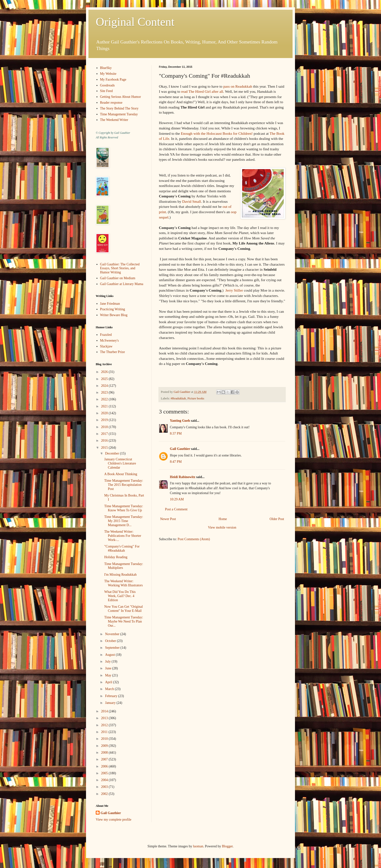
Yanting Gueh (180, 421)
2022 (105, 399)
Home (223, 519)
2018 (105, 427)
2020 (105, 413)
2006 (105, 766)
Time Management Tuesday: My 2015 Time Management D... (124, 521)
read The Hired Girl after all (202, 91)
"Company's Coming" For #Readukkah (122, 548)
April (109, 682)
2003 (105, 787)
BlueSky (106, 68)
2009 (105, 746)
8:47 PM (176, 462)
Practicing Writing (113, 309)
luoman (198, 846)
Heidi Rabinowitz (183, 477)
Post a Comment (176, 509)
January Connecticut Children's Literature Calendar (120, 463)
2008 (105, 753)
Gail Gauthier (180, 449)
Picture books (196, 398)
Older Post (277, 519)
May (108, 675)
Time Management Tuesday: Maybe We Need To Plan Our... (124, 621)
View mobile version (222, 527)
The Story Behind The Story (119, 108)
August (110, 655)
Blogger (227, 846)
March (110, 689)
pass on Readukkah (238, 86)
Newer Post (168, 519)
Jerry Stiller (234, 290)
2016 (105, 441)
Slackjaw (106, 346)
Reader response (111, 103)
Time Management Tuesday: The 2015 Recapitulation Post (124, 485)
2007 (105, 759)
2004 (105, 780)
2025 (105, 379)
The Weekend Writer (114, 120)
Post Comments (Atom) (194, 539)
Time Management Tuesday (119, 114)
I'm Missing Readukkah (120, 575)
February (112, 696)
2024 (105, 386)
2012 (105, 725)
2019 (105, 420)
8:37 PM (176, 434)
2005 (105, 773)
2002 (105, 794)
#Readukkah (178, 398)
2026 (105, 372)
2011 (105, 732)
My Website (108, 74)
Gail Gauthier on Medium (118, 278)
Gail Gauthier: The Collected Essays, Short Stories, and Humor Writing (120, 268)
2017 (105, 434)
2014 (105, 711)
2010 (105, 739)
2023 (105, 392)
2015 (105, 448)
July (108, 662)
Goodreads (108, 85)
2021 (105, 406)
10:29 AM (177, 499)
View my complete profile (114, 820)
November (113, 634)
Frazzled (106, 335)
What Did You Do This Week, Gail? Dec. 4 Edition (120, 596)
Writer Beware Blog (114, 315)
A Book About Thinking (121, 474)
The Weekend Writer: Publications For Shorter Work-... (123, 536)
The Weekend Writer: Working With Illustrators (123, 583)
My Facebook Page (113, 80)
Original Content (135, 22)
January (111, 703)
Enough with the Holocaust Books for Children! (217, 133)
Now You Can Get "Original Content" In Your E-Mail (124, 609)
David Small (192, 201)
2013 (105, 718)
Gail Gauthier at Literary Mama (122, 284)
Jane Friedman (110, 304)
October (111, 641)
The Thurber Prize (113, 352)
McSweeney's (109, 341)
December (112, 453)
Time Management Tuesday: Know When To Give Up (124, 508)
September (113, 648)
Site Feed (107, 91)
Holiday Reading (116, 557)
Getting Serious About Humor (121, 97)
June (108, 668)
